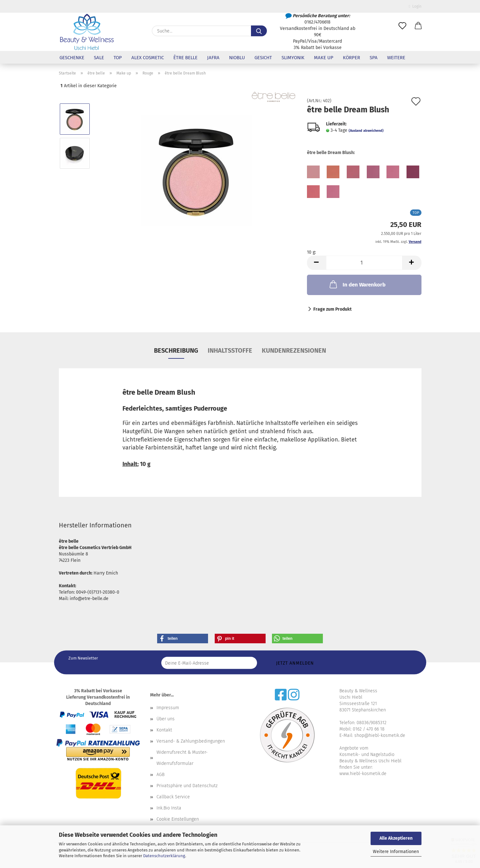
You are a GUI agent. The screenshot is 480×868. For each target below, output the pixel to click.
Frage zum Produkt (332, 309)
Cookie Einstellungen (178, 819)
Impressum (168, 708)
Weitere (396, 58)
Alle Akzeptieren (396, 838)
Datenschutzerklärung (164, 856)
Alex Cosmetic (148, 58)
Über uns (166, 719)
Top (118, 58)
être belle (185, 58)
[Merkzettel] (402, 26)
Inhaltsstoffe (230, 350)
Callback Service (173, 797)
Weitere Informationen (396, 852)
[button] (418, 26)
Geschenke (72, 58)
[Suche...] (259, 31)
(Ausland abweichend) (366, 131)
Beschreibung (176, 350)
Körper (351, 58)
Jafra (213, 58)
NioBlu (237, 58)
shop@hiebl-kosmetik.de (380, 735)
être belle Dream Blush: (331, 153)
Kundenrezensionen (294, 350)
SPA (374, 58)
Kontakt (164, 730)
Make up (324, 58)
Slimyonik (293, 58)
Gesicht (263, 58)
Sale (99, 58)
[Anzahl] (364, 263)
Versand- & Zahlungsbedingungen (191, 741)
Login (415, 6)
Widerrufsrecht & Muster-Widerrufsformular (182, 758)
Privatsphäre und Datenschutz (187, 786)
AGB (160, 775)
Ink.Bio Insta (169, 808)
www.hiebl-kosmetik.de (363, 774)
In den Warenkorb (357, 284)
